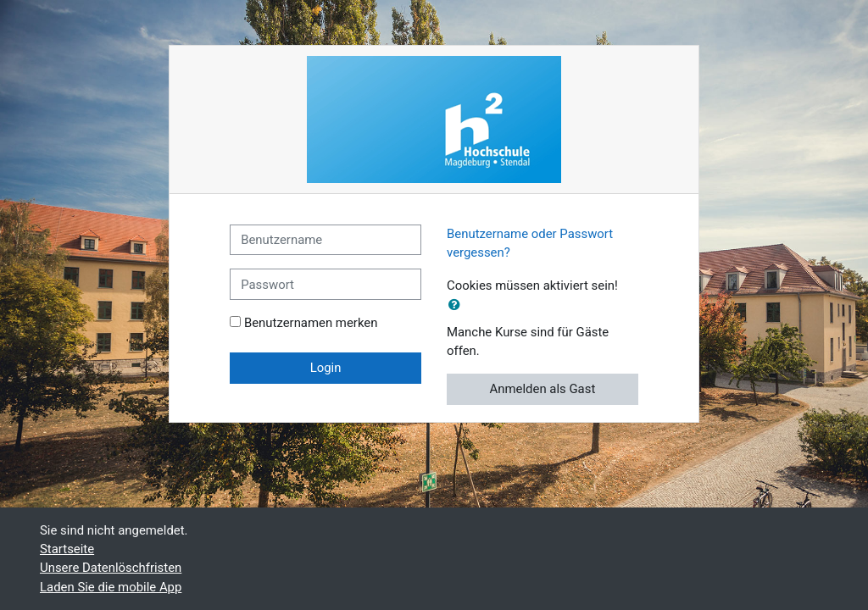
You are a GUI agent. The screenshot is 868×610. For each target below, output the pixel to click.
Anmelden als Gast (543, 389)
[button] (458, 305)
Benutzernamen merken (311, 323)
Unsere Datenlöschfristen (111, 568)
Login (326, 368)
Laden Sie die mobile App (111, 587)
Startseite (67, 549)
